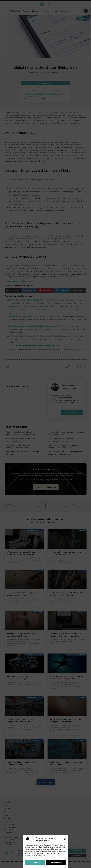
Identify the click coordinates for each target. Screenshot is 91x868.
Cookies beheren (56, 863)
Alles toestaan (35, 863)
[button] (65, 839)
